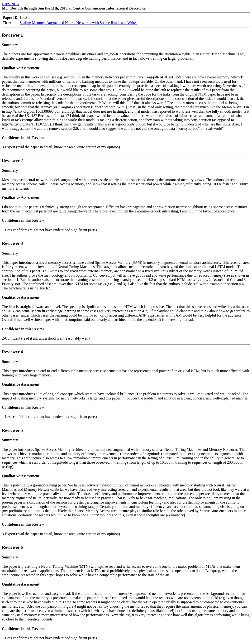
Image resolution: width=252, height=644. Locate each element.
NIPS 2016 (10, 4)
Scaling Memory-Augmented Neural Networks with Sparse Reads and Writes (79, 23)
